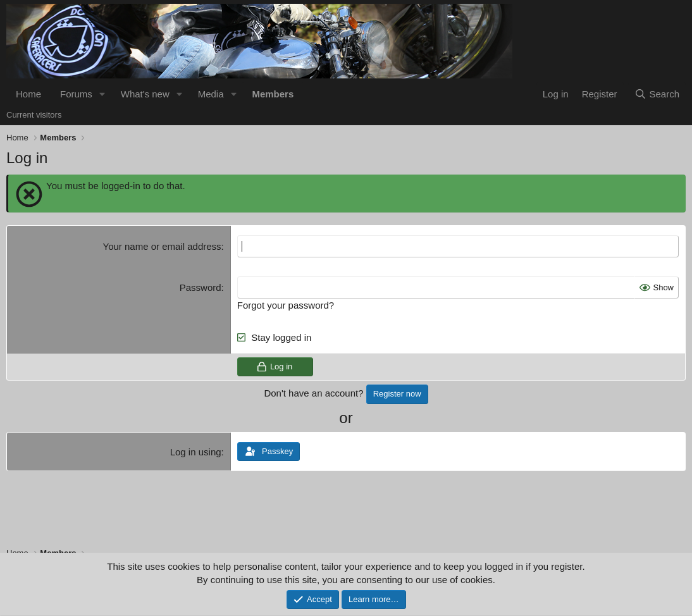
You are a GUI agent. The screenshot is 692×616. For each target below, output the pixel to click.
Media (211, 94)
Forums (76, 94)
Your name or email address (162, 246)
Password (201, 287)
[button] (102, 94)
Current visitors (34, 115)
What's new (145, 94)
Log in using (196, 452)
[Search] (657, 94)
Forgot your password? (286, 305)
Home (28, 94)
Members (273, 94)
